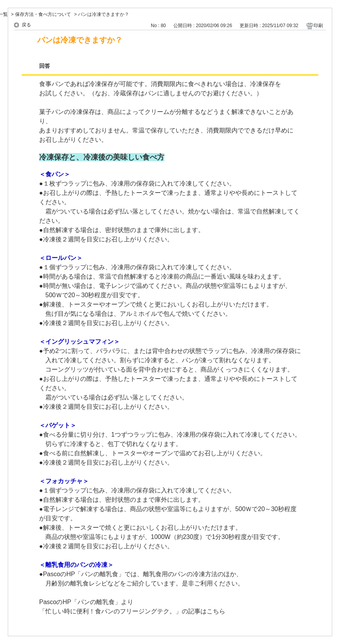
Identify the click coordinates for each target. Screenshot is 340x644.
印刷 (318, 26)
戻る (26, 25)
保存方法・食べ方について (43, 14)
